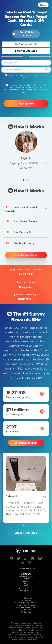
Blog (26, 583)
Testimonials (26, 581)
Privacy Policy (26, 590)
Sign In (43, 5)
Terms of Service (26, 588)
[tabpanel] (26, 151)
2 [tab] (26, 180)
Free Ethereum (26, 598)
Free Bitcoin (26, 610)
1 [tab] (23, 180)
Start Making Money (26, 255)
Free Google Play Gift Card (26, 603)
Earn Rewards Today (26, 443)
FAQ (26, 586)
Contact (26, 579)
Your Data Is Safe (19, 232)
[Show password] (47, 69)
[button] (26, 44)
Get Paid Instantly (20, 243)
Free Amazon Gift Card (26, 607)
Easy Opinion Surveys (22, 221)
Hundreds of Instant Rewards (21, 208)
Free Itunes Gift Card (26, 605)
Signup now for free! (26, 533)
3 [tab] (29, 180)
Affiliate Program (26, 576)
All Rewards (26, 612)
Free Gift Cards (26, 600)
